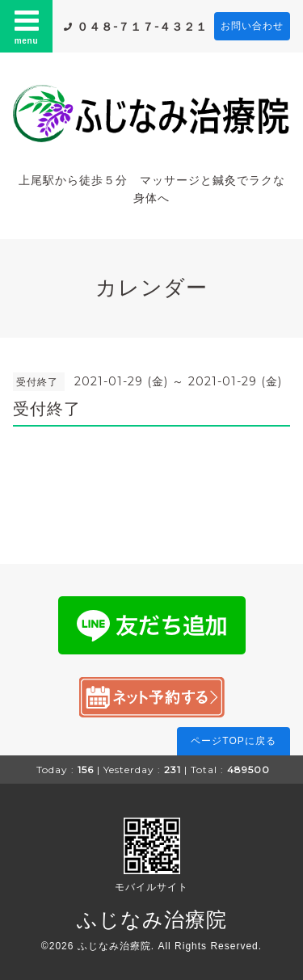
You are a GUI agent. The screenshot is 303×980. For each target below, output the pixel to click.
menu (27, 26)
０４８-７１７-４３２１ (142, 27)
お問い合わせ (252, 26)
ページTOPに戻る (233, 741)
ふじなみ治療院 (152, 919)
